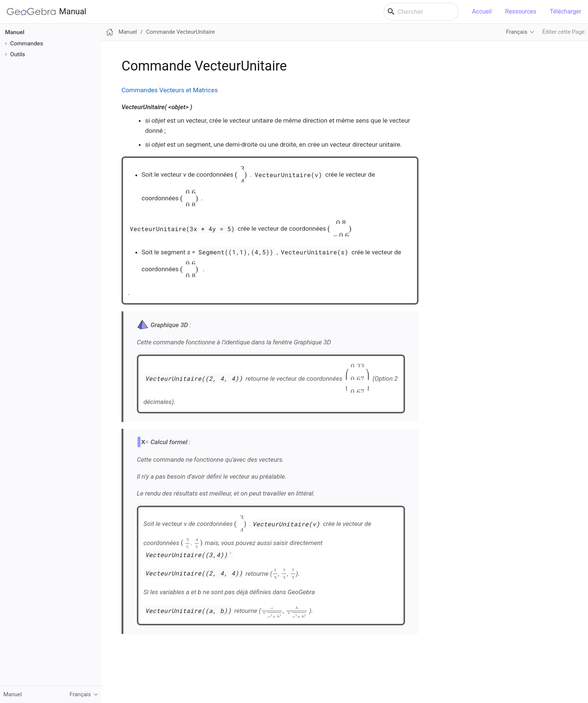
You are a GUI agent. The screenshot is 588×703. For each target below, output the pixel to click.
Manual (46, 12)
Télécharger (565, 11)
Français (517, 32)
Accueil (482, 11)
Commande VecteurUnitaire (180, 32)
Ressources (521, 11)
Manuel (15, 32)
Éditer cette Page (563, 32)
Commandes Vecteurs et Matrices (170, 90)
